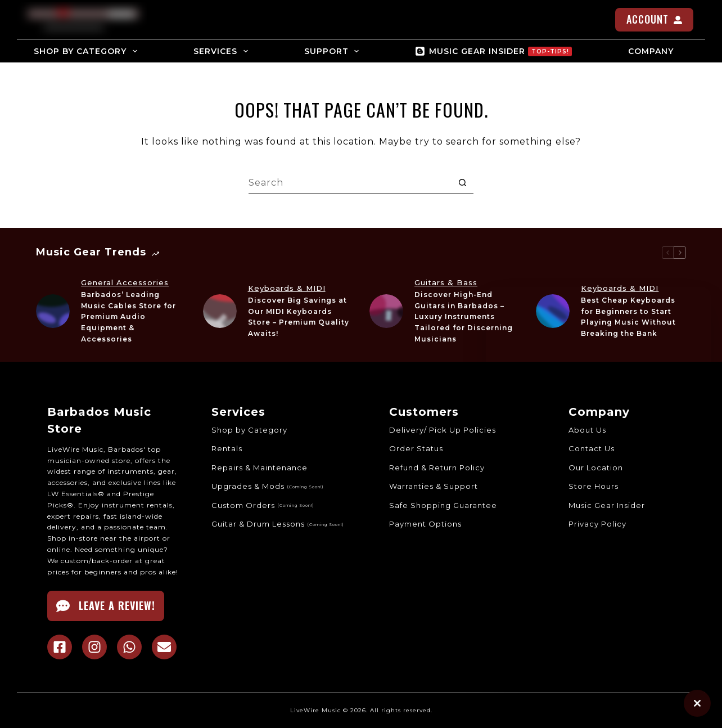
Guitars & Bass (446, 282)
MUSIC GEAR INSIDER (493, 51)
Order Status (416, 448)
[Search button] (462, 183)
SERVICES (223, 51)
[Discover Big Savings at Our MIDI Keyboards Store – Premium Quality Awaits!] (220, 311)
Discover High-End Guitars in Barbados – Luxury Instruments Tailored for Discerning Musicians (464, 317)
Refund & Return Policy (437, 468)
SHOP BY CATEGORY (88, 51)
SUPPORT (334, 51)
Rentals (227, 448)
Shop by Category (249, 430)
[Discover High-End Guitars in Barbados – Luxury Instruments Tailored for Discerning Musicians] (386, 311)
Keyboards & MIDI (287, 288)
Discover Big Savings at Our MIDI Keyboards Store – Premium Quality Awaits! (299, 317)
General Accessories (125, 282)
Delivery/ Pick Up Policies (443, 430)
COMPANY (658, 51)
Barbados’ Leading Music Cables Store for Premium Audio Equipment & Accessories (128, 317)
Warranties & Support (434, 486)
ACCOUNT (654, 19)
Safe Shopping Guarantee (443, 505)
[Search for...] (350, 183)
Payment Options (425, 524)
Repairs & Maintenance (260, 468)
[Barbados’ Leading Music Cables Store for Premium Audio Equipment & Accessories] (53, 311)
